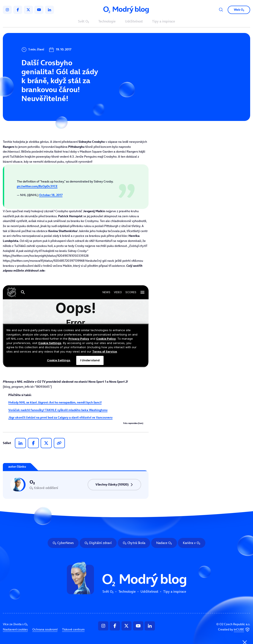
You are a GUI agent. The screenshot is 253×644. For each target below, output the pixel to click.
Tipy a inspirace (164, 22)
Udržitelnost (134, 22)
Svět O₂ (84, 22)
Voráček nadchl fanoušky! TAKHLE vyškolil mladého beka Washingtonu (58, 410)
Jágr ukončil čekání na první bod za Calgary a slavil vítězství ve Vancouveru (60, 418)
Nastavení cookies (15, 630)
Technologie (107, 22)
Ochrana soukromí (45, 630)
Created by (234, 630)
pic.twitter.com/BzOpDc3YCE (37, 186)
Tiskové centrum (73, 630)
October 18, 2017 (51, 195)
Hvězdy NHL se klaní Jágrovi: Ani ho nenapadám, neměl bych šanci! (55, 402)
